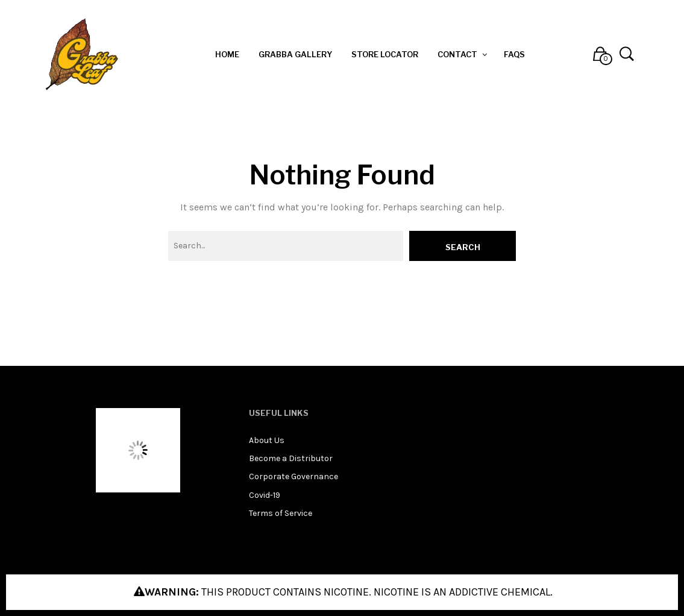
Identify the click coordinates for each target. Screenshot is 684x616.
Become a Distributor (291, 458)
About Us (267, 440)
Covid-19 (265, 495)
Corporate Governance (293, 476)
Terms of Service (281, 513)
